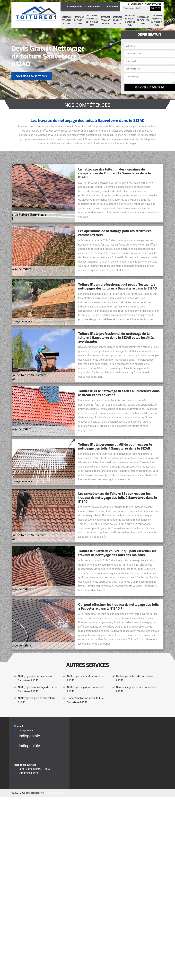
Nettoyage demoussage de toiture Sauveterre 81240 (38, 689)
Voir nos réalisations (32, 76)
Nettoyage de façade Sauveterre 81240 (135, 678)
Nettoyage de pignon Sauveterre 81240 (86, 689)
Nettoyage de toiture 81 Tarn (67, 20)
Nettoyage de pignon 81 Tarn (79, 20)
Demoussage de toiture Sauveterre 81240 (136, 689)
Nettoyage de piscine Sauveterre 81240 (37, 700)
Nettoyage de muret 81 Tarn (118, 20)
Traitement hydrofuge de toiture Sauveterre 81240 (85, 700)
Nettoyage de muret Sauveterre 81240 (85, 678)
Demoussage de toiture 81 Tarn (143, 20)
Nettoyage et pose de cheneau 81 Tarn (130, 20)
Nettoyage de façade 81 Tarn (105, 20)
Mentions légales (54, 793)
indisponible (74, 7)
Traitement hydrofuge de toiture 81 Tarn (157, 20)
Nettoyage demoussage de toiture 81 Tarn (92, 20)
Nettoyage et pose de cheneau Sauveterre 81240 (36, 678)
